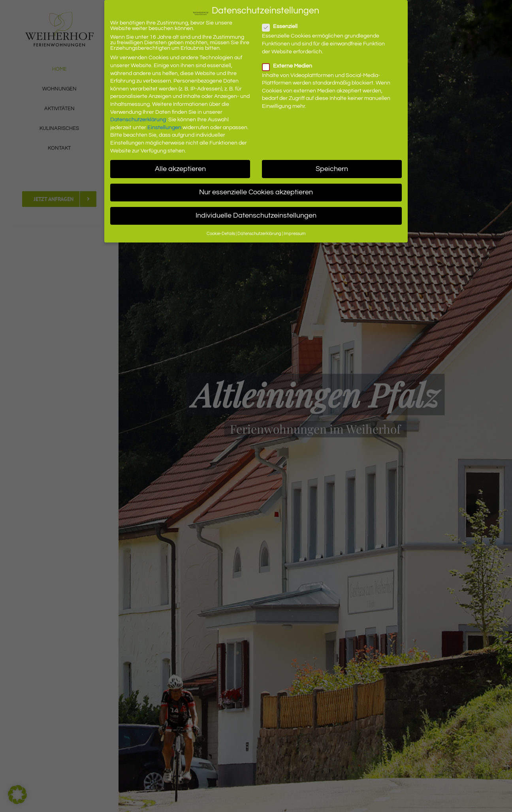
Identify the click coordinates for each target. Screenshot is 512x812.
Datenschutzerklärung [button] (259, 234)
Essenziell (283, 26)
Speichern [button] (332, 169)
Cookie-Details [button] (221, 234)
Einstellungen (164, 128)
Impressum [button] (295, 234)
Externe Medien (290, 66)
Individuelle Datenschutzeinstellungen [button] (256, 216)
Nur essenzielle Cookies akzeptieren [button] (256, 192)
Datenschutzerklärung (138, 120)
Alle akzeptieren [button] (180, 169)
